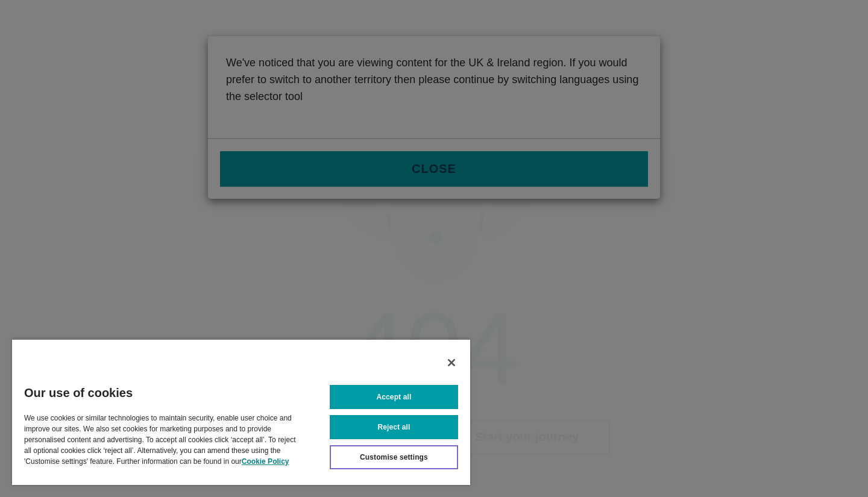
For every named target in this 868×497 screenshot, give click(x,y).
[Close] (451, 363)
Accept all (394, 397)
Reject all (394, 427)
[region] (241, 412)
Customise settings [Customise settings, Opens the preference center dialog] (394, 457)
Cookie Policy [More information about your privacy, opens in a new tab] (266, 461)
